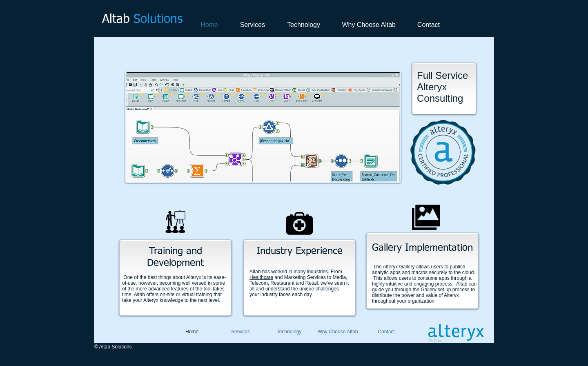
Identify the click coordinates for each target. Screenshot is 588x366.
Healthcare (261, 277)
